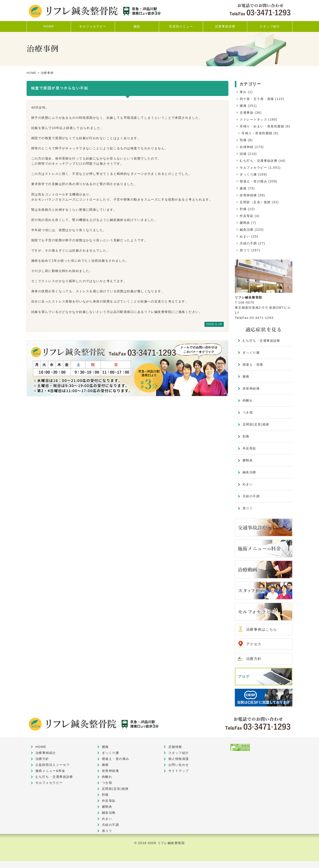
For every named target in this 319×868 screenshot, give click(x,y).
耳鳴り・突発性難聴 (257, 133)
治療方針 (254, 659)
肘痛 (243, 209)
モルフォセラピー (253, 168)
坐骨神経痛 (248, 195)
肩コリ (245, 250)
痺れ (243, 92)
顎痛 (243, 140)
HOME (32, 73)
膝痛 (243, 188)
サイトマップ (179, 771)
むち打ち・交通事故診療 (259, 161)
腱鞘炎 (245, 223)
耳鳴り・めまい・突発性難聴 (262, 126)
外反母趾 (247, 216)
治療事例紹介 (46, 753)
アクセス (254, 644)
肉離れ (248, 400)
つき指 (248, 412)
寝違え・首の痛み (253, 181)
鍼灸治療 (247, 230)
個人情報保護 (179, 759)
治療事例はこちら (262, 629)
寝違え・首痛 (253, 365)
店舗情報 (175, 747)
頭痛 (243, 154)
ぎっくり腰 (248, 174)
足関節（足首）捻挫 (255, 202)
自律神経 (247, 147)
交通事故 (247, 113)
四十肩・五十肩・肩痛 (257, 99)
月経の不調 (248, 243)
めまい (245, 236)
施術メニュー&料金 (50, 771)
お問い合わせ (179, 765)
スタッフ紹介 (179, 753)
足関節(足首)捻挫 (256, 424)
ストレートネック (253, 119)
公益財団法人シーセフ (53, 765)
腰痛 (243, 106)
